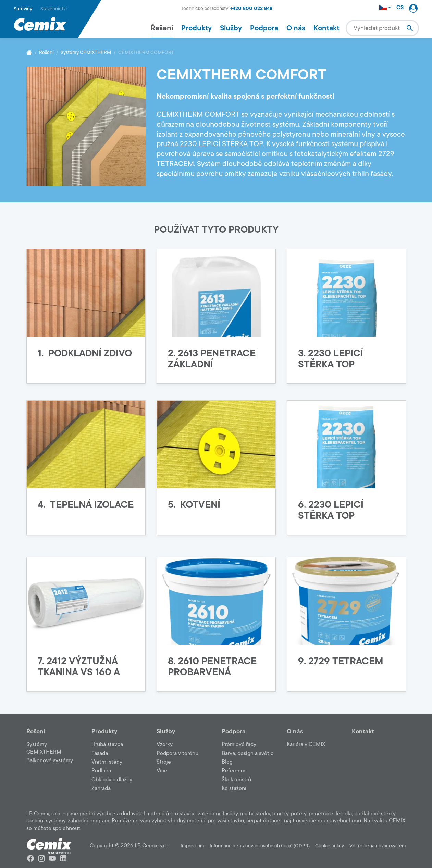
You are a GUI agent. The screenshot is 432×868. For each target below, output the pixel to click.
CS (400, 8)
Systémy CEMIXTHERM (86, 53)
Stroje (164, 762)
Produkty (196, 28)
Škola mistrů (236, 780)
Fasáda (100, 753)
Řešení (162, 28)
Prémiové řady (239, 744)
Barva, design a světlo (248, 753)
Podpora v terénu (177, 753)
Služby (231, 28)
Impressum (192, 846)
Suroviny (23, 9)
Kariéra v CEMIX (306, 744)
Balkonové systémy (50, 760)
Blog (227, 762)
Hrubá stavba (107, 744)
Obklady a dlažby (112, 780)
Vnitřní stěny (107, 762)
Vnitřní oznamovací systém (378, 846)
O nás (296, 28)
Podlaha (101, 771)
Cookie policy (330, 846)
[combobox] (382, 28)
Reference (234, 771)
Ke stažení (234, 788)
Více (162, 771)
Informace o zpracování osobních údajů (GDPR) (260, 846)
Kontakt (326, 28)
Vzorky (165, 744)
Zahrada (101, 788)
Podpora (264, 28)
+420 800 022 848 (251, 8)
